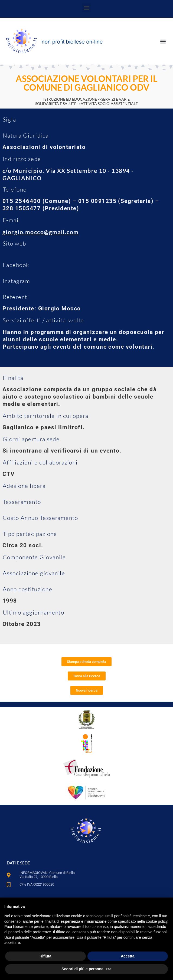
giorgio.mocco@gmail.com (41, 232)
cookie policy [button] (157, 921)
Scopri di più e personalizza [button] (86, 969)
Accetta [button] (128, 956)
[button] (86, 8)
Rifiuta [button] (45, 956)
